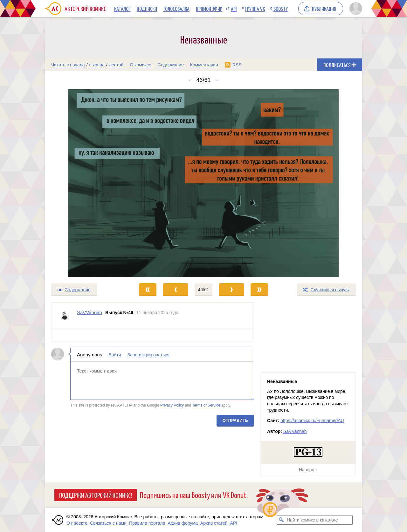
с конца (97, 65)
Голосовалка (176, 9)
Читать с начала (68, 65)
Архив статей (214, 523)
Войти (115, 355)
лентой (116, 65)
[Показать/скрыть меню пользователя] (355, 9)
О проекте (77, 523)
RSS (237, 65)
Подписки (147, 9)
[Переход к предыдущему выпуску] (85, 183)
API (234, 9)
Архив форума (183, 523)
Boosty (281, 9)
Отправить (235, 420)
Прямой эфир (209, 9)
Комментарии (204, 65)
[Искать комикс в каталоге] (281, 520)
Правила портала (147, 523)
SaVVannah (295, 431)
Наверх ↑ (308, 470)
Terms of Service (206, 405)
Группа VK (255, 9)
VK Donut (235, 495)
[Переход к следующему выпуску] (203, 183)
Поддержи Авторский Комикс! (96, 495)
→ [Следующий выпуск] (217, 80)
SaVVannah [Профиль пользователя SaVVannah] (90, 312)
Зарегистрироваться (148, 355)
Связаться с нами (108, 523)
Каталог (122, 9)
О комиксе (140, 65)
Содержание (171, 65)
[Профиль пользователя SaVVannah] (64, 315)
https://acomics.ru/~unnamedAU (312, 421)
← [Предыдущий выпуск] (190, 80)
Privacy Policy (172, 405)
